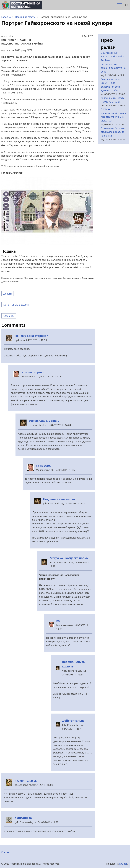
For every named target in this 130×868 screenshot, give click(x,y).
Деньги (8, 294)
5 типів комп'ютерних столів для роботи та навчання (113, 132)
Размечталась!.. (26, 780)
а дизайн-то (23, 818)
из (58, 621)
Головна (6, 17)
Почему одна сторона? (31, 336)
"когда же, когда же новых (69, 558)
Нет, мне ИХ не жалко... (60, 499)
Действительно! (74, 721)
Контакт (6, 852)
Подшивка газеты (25, 17)
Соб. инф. (9, 316)
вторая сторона (33, 372)
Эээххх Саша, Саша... (44, 421)
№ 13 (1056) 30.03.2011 (16, 305)
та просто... (44, 466)
